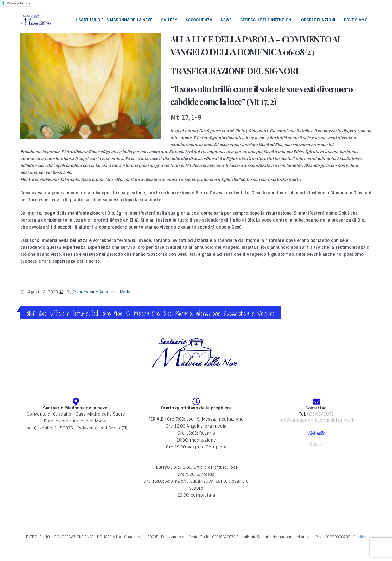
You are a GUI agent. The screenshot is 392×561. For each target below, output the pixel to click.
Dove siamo (356, 20)
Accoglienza (199, 20)
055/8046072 (320, 414)
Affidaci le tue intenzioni (266, 20)
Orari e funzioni (318, 20)
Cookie (316, 444)
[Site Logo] (36, 20)
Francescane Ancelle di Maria (101, 292)
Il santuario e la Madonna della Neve (113, 20)
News (226, 20)
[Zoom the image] (196, 339)
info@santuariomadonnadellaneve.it (316, 420)
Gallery (169, 20)
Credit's (360, 537)
